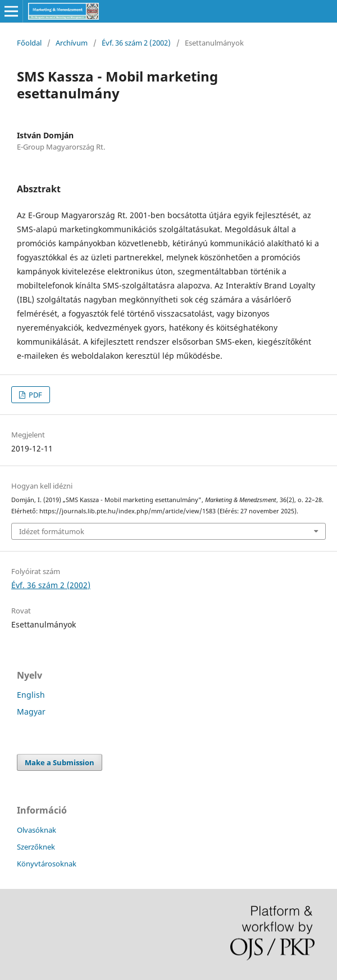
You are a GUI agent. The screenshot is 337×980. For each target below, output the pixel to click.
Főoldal (29, 43)
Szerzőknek (36, 847)
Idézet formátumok (52, 531)
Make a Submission (60, 762)
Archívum (72, 43)
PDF (35, 395)
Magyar (31, 712)
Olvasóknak (37, 830)
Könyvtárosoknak (47, 864)
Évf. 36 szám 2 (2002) (136, 43)
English (31, 695)
